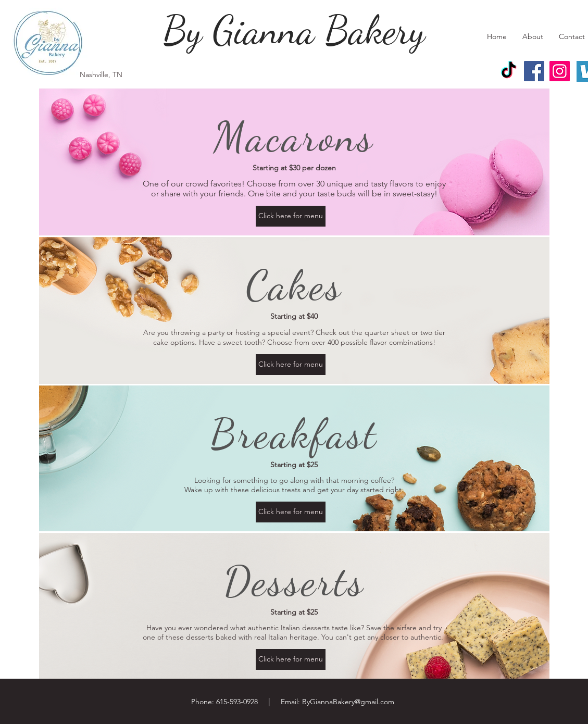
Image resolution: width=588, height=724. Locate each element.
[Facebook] (534, 71)
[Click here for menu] (291, 216)
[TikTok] (509, 71)
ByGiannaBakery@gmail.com (348, 702)
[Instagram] (560, 71)
